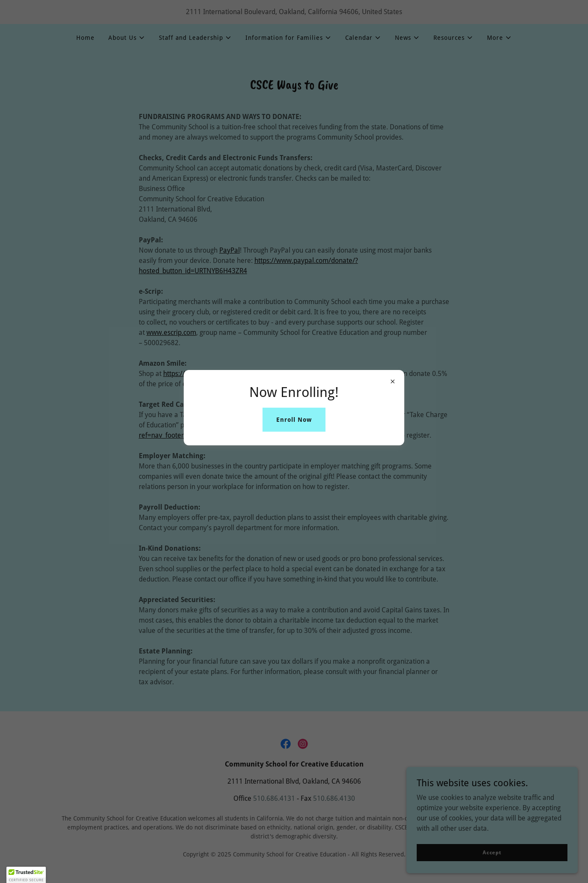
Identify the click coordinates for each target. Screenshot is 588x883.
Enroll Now (294, 420)
